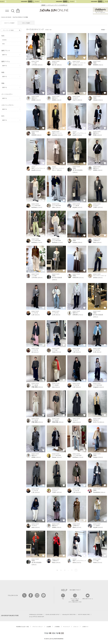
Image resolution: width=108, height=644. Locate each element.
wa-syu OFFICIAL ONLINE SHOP (37, 617)
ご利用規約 (57, 627)
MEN (3, 44)
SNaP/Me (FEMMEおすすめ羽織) (20, 17)
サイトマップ (66, 627)
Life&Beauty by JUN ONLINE (36, 614)
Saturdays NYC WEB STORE (69, 614)
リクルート (76, 627)
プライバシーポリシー (38, 627)
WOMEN (4, 40)
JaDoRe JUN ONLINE (54, 10)
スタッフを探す (26, 23)
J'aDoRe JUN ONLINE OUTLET (52, 614)
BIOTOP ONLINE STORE (84, 614)
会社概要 (49, 627)
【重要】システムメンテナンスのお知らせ (54, 5)
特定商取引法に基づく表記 (22, 627)
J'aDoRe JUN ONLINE (6, 17)
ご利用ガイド (85, 627)
